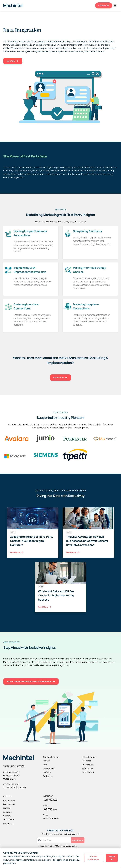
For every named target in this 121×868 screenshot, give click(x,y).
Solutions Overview (51, 757)
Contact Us (104, 5)
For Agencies (87, 765)
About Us (7, 812)
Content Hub (9, 800)
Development (48, 768)
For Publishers (88, 772)
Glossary (7, 816)
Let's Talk (13, 61)
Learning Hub (9, 804)
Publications (48, 776)
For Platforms (88, 768)
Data (45, 765)
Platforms (47, 772)
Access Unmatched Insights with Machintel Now (31, 682)
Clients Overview (89, 757)
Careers (7, 808)
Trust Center (9, 819)
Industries (8, 797)
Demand (46, 761)
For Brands (86, 761)
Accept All (112, 858)
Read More (17, 552)
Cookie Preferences (94, 858)
